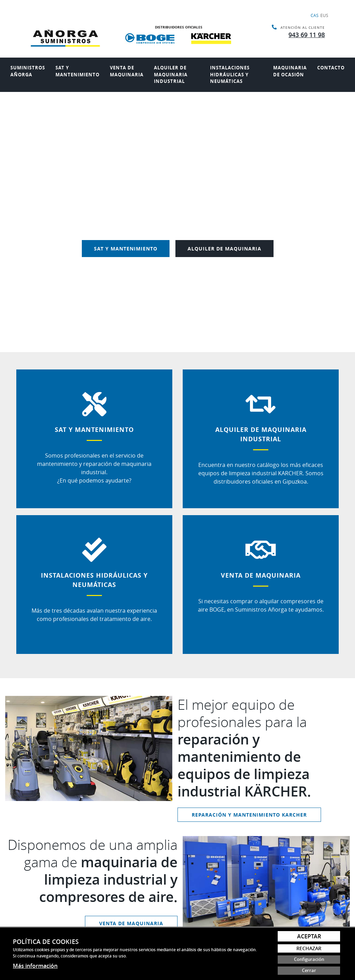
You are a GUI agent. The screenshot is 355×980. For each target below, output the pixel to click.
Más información (35, 966)
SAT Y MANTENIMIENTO (126, 249)
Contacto (331, 68)
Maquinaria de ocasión (290, 71)
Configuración (309, 959)
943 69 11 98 (307, 35)
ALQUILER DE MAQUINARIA (224, 249)
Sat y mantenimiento (77, 71)
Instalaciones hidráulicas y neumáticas (230, 74)
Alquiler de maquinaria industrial (171, 74)
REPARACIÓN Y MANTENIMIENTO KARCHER (249, 815)
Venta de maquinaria (127, 71)
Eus (324, 15)
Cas (315, 15)
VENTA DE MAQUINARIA (131, 923)
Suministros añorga (28, 71)
